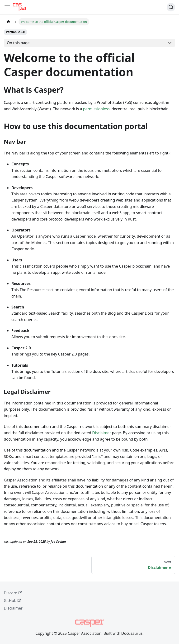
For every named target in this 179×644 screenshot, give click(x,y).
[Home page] (8, 22)
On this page (18, 43)
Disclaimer (101, 433)
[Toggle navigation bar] (7, 7)
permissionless (96, 109)
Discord (13, 593)
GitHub (12, 601)
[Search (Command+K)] (171, 7)
